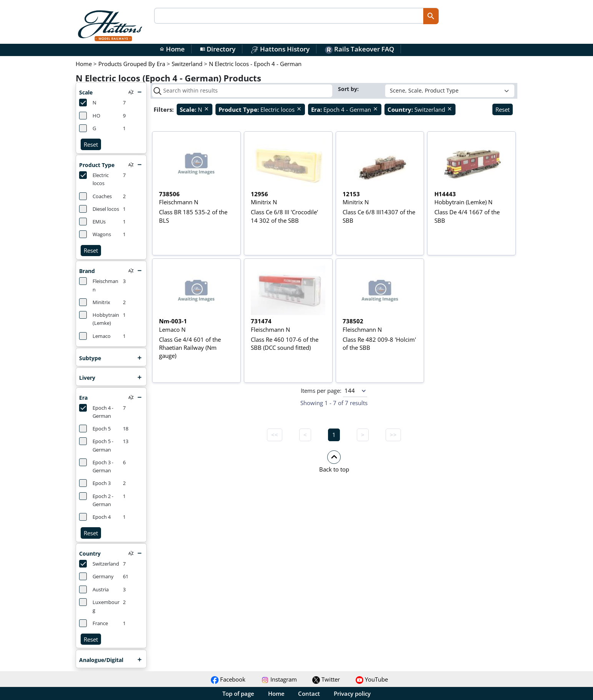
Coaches (95, 196)
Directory (218, 49)
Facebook (228, 679)
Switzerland (99, 564)
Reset (91, 144)
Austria (94, 589)
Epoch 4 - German (96, 412)
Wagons (95, 234)
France (94, 623)
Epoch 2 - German (96, 500)
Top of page (238, 693)
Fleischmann (99, 285)
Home (172, 49)
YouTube (372, 679)
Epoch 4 (95, 517)
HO (90, 116)
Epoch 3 (95, 483)
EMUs (92, 222)
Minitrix (95, 302)
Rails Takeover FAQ (359, 49)
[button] (334, 461)
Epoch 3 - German (96, 466)
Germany (96, 576)
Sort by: (349, 89)
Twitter (326, 679)
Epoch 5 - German (96, 445)
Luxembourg (99, 606)
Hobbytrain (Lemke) (99, 319)
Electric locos (94, 179)
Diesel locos (99, 209)
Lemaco (95, 336)
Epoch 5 (95, 429)
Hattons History (280, 49)
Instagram (279, 679)
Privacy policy (352, 693)
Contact (309, 693)
